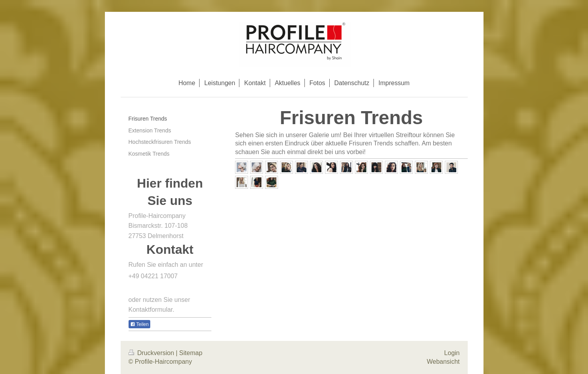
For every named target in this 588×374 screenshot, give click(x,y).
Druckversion (152, 353)
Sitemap (191, 353)
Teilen (139, 324)
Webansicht (443, 362)
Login (452, 353)
